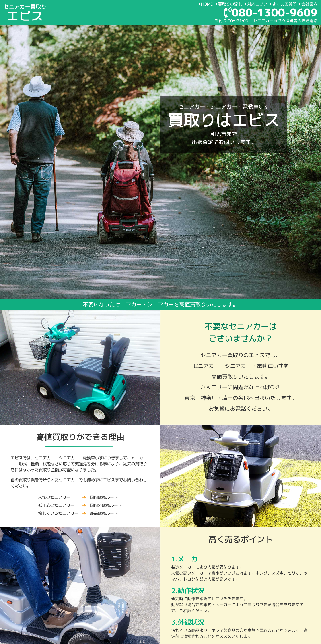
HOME (206, 4)
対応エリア (256, 4)
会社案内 (308, 4)
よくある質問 (283, 4)
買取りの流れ (229, 4)
